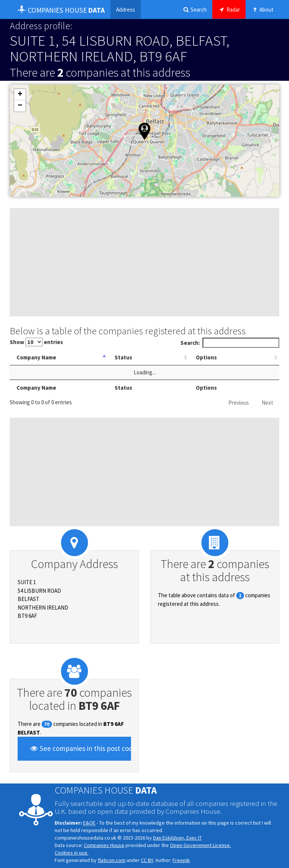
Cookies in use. (72, 853)
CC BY (147, 860)
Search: (230, 343)
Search (194, 10)
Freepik (181, 860)
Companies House (104, 845)
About (262, 10)
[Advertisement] (144, 262)
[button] (144, 131)
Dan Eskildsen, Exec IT (177, 838)
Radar (229, 10)
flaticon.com (112, 860)
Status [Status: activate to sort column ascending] (146, 357)
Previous (239, 403)
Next (267, 403)
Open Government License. (200, 845)
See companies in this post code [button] (80, 748)
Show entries (36, 342)
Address (126, 10)
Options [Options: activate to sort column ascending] (218, 357)
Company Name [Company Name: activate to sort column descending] (36, 357)
